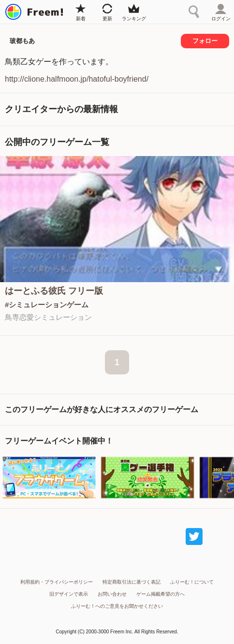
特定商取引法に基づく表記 (132, 582)
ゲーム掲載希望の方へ (161, 594)
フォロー (205, 41)
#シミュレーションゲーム (47, 305)
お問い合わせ (112, 594)
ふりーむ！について (192, 582)
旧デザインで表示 (69, 594)
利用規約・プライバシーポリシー (57, 582)
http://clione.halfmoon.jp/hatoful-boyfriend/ (77, 79)
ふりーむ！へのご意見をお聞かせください (117, 606)
